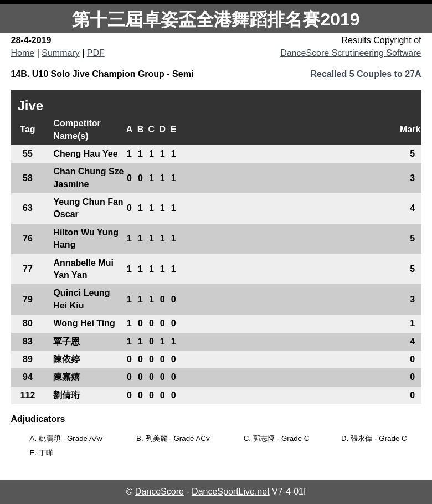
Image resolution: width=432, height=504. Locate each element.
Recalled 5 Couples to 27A (366, 74)
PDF (96, 53)
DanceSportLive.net (231, 492)
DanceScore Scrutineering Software (351, 53)
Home (23, 53)
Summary (60, 53)
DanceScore (160, 492)
